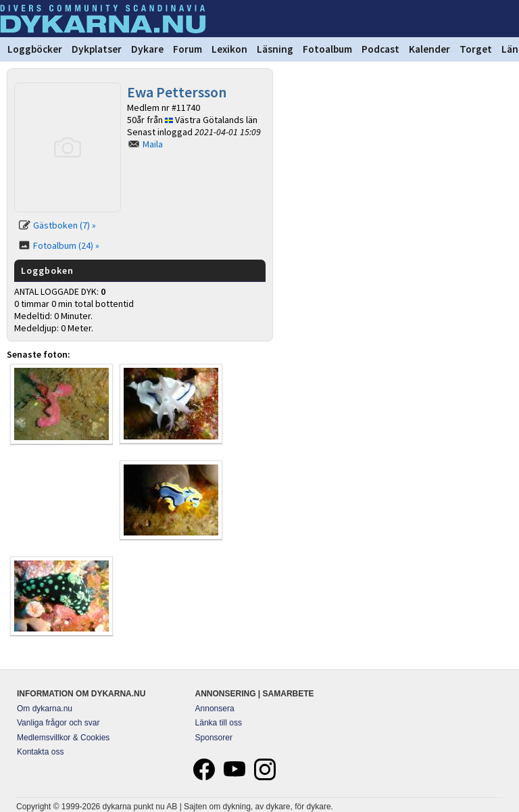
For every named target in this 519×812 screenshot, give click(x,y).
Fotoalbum (327, 49)
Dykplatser (97, 49)
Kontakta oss (40, 752)
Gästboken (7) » (65, 225)
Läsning (275, 49)
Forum (188, 49)
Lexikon (229, 49)
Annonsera (215, 709)
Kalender (429, 49)
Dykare (147, 49)
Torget (476, 49)
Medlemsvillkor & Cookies (63, 738)
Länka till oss (219, 723)
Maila (153, 144)
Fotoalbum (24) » (66, 245)
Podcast (380, 49)
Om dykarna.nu (45, 709)
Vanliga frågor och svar (58, 723)
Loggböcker (35, 49)
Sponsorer (214, 738)
